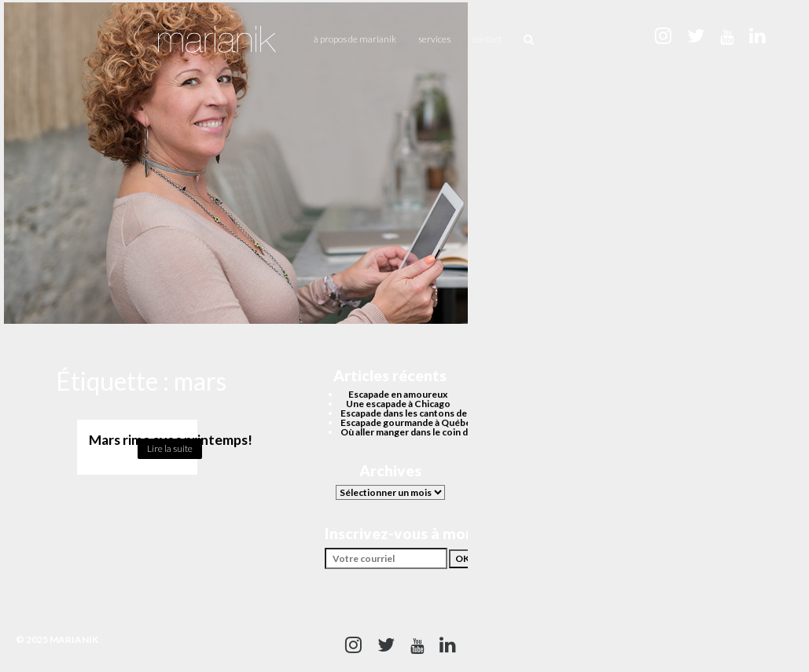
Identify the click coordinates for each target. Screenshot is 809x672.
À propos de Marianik (355, 39)
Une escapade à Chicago (398, 404)
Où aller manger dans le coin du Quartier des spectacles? (461, 432)
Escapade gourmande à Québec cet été (424, 422)
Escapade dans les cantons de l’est (414, 413)
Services (434, 39)
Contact (487, 39)
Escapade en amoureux (398, 394)
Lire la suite (170, 448)
